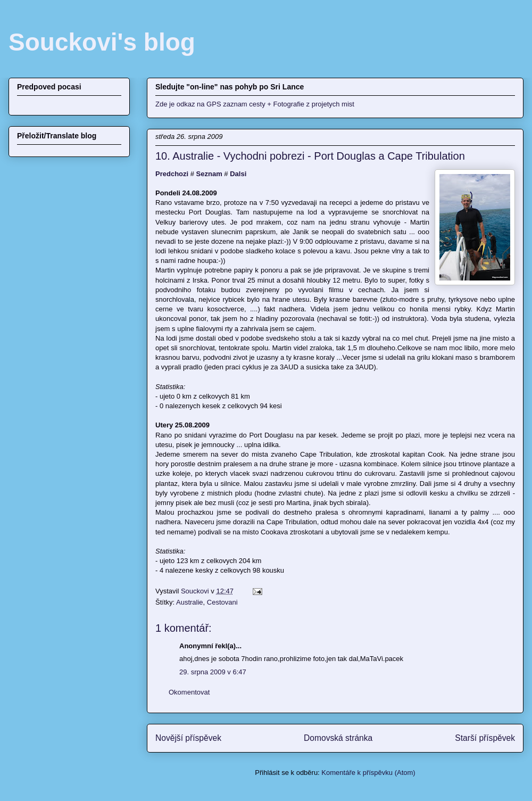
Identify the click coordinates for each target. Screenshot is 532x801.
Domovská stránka (338, 738)
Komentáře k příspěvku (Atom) (368, 773)
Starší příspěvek (485, 738)
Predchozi (172, 174)
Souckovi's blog (102, 42)
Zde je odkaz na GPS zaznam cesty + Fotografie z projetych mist (255, 104)
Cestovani (222, 602)
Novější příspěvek (188, 738)
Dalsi (238, 174)
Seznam (209, 174)
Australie (190, 602)
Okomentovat (189, 692)
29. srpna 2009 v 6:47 (213, 672)
